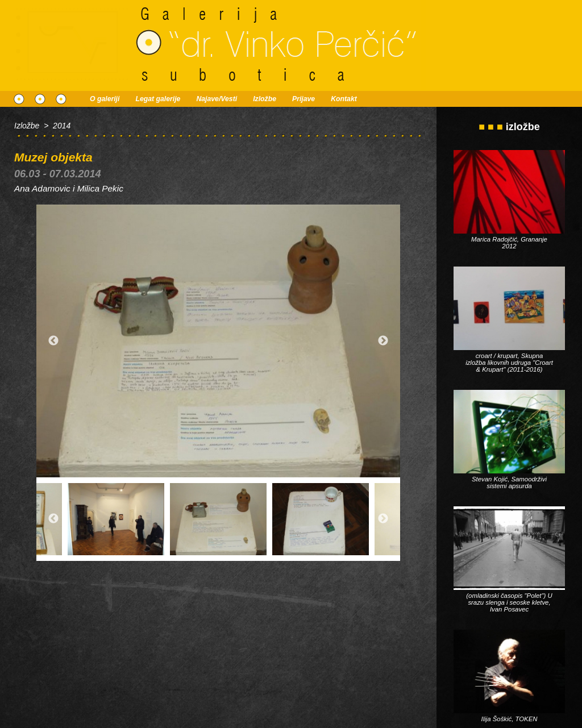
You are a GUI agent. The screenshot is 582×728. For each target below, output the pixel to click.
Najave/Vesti (217, 99)
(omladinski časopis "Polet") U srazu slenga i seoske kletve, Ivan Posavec (509, 602)
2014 (62, 126)
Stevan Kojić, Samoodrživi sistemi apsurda (509, 482)
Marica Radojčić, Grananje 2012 (509, 243)
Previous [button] (53, 341)
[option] (218, 341)
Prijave (304, 99)
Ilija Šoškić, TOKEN (510, 719)
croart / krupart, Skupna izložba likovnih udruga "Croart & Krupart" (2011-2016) (509, 363)
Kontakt (344, 99)
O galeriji (105, 99)
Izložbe (265, 99)
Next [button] (383, 341)
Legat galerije (158, 99)
